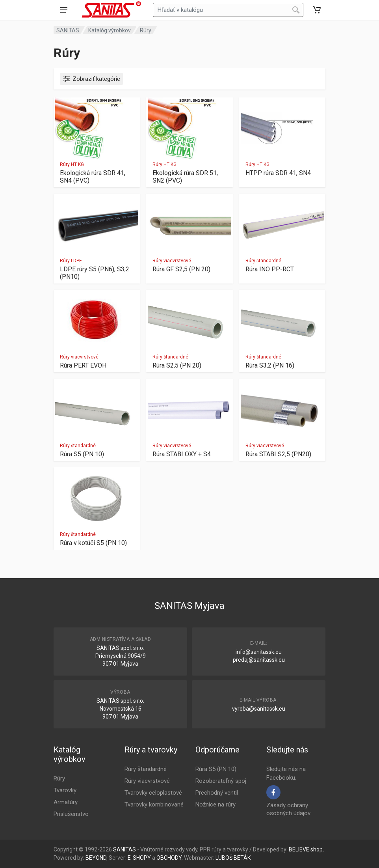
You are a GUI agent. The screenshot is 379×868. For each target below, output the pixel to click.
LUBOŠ (224, 858)
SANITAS (68, 30)
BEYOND (96, 858)
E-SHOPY (139, 858)
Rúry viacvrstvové (172, 261)
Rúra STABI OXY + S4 (182, 454)
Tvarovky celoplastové (153, 793)
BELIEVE (299, 849)
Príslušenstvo (71, 814)
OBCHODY (169, 858)
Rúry (146, 30)
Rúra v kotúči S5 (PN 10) (93, 543)
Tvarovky (65, 790)
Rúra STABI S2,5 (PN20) (278, 454)
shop (317, 849)
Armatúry (66, 802)
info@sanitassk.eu (259, 652)
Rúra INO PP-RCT (270, 269)
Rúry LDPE (71, 261)
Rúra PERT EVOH (83, 365)
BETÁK (242, 858)
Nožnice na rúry (216, 805)
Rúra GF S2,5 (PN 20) (181, 269)
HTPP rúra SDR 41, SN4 (278, 173)
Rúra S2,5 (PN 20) (177, 365)
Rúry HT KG (72, 164)
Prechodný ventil (217, 793)
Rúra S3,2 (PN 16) (270, 365)
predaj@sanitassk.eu (259, 660)
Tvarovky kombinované (154, 805)
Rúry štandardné (263, 261)
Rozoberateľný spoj (221, 781)
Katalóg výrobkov (110, 30)
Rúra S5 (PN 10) (82, 454)
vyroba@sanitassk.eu (259, 709)
